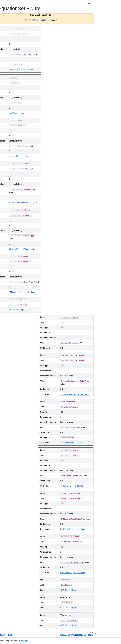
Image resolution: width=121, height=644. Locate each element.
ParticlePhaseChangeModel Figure (16, 328)
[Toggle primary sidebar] (28, 3)
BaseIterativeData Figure (15, 114)
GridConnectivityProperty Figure (16, 262)
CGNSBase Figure (13, 141)
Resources (7, 484)
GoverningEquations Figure (16, 239)
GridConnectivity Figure (15, 249)
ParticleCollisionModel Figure (15, 295)
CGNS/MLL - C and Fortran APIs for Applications (11, 455)
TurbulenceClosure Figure (15, 390)
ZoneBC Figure (15, 426)
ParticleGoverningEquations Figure (15, 321)
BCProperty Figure (13, 135)
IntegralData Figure (13, 275)
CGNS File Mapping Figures (11, 83)
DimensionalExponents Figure (15, 165)
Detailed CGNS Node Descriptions (14, 75)
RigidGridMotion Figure (15, 364)
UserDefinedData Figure (15, 404)
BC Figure (13, 119)
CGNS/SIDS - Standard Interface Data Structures (10, 53)
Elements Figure (15, 176)
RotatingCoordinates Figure (16, 371)
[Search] (12, 26)
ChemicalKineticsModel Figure (15, 148)
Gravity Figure (14, 244)
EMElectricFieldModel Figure (15, 188)
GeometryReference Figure (15, 232)
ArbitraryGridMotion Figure (15, 90)
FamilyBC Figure (15, 203)
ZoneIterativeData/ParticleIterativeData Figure (15, 439)
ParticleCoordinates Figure (15, 301)
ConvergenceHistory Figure (15, 154)
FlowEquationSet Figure (15, 215)
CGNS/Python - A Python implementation (14, 479)
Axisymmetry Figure (14, 107)
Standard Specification (8, 40)
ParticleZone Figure (14, 347)
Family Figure (14, 200)
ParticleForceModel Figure (15, 314)
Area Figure (13, 96)
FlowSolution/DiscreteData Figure (15, 222)
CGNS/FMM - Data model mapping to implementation (11, 65)
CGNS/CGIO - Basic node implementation (11, 464)
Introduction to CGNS (8, 33)
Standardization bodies (14, 45)
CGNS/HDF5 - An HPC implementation (14, 472)
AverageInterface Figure (15, 101)
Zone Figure (13, 422)
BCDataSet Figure (13, 128)
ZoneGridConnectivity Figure (15, 431)
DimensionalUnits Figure (15, 171)
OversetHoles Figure (14, 282)
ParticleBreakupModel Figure (15, 288)
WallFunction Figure (14, 417)
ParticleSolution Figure (15, 334)
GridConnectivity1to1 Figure (15, 255)
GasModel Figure (15, 227)
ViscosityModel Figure (14, 410)
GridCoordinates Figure (15, 269)
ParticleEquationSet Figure (15, 308)
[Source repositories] (113, 3)
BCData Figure (14, 123)
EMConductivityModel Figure (15, 181)
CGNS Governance (10, 487)
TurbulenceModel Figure (15, 397)
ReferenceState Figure (15, 358)
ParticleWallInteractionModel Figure (15, 341)
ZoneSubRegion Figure (15, 447)
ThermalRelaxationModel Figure (15, 384)
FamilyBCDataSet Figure (15, 209)
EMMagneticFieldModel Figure (15, 195)
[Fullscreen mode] (117, 3)
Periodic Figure (14, 352)
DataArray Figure (15, 159)
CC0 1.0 (56, 641)
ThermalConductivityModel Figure (15, 377)
